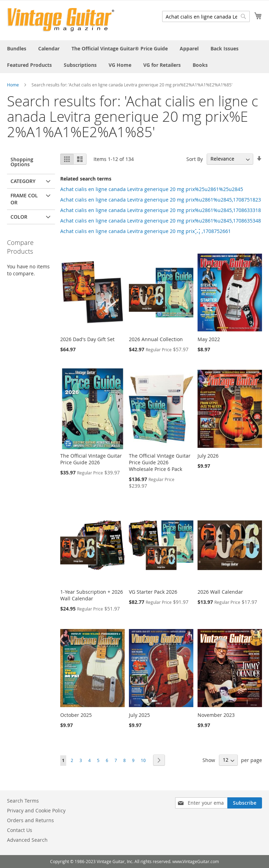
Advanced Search (27, 840)
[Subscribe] (245, 803)
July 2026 (208, 456)
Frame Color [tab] (24, 199)
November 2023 (216, 715)
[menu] (134, 57)
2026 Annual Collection (156, 339)
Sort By (195, 159)
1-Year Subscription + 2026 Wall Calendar (92, 595)
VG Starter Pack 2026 (153, 592)
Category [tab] (23, 181)
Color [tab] (19, 217)
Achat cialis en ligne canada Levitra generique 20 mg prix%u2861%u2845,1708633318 (161, 210)
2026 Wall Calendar (220, 592)
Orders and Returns (30, 820)
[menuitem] (17, 48)
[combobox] (206, 16)
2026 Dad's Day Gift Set (87, 339)
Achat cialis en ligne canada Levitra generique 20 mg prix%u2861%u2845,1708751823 (161, 200)
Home (13, 85)
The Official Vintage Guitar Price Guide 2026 (91, 459)
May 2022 (209, 339)
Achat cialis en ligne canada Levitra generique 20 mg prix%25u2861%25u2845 (152, 189)
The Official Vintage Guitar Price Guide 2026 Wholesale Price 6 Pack (160, 462)
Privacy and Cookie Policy (36, 810)
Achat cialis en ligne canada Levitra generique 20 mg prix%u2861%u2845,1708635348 (161, 221)
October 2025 (76, 715)
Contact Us (20, 830)
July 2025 (139, 715)
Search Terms (23, 801)
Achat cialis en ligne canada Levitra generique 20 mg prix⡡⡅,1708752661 (146, 231)
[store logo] (61, 20)
